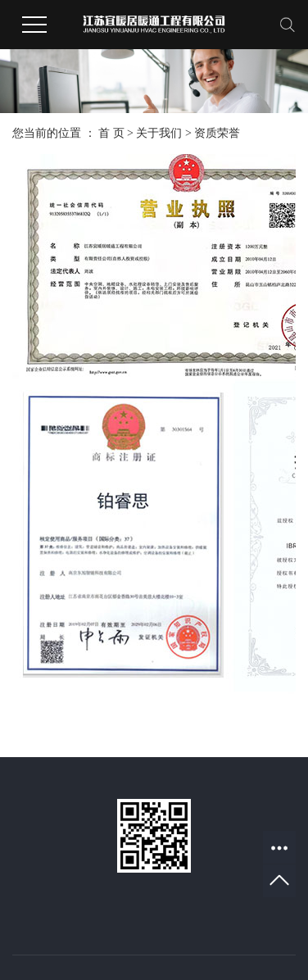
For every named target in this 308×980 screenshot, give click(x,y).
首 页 (111, 133)
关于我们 (159, 133)
